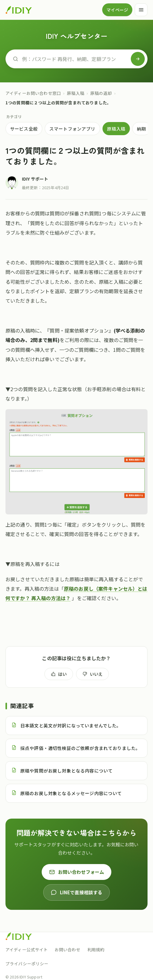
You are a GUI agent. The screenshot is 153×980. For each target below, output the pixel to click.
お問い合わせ (68, 949)
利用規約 (96, 949)
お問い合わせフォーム (77, 872)
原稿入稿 (76, 93)
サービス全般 (24, 129)
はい (59, 674)
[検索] (138, 59)
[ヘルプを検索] (75, 59)
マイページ (117, 10)
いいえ (92, 674)
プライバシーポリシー (27, 964)
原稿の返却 (101, 93)
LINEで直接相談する (77, 892)
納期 (141, 129)
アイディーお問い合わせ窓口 (33, 93)
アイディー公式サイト (27, 949)
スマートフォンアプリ (72, 129)
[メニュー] (141, 10)
